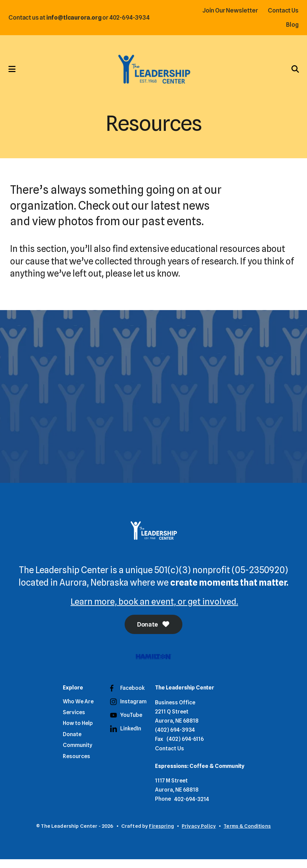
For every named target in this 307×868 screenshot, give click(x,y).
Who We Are (78, 710)
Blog (291, 25)
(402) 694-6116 (185, 748)
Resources (76, 765)
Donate (154, 633)
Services (74, 721)
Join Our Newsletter (228, 10)
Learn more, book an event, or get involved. (154, 609)
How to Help (78, 732)
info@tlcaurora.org (76, 17)
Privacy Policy (198, 835)
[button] (15, 73)
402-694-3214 (192, 808)
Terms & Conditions (247, 835)
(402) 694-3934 (175, 739)
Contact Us (282, 10)
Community (78, 754)
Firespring (161, 835)
